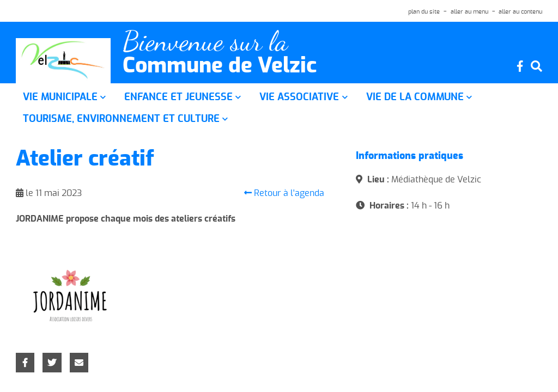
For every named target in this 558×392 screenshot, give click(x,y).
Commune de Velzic (220, 66)
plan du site (424, 12)
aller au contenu (520, 12)
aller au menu (469, 12)
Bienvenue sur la (205, 42)
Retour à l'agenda (284, 193)
